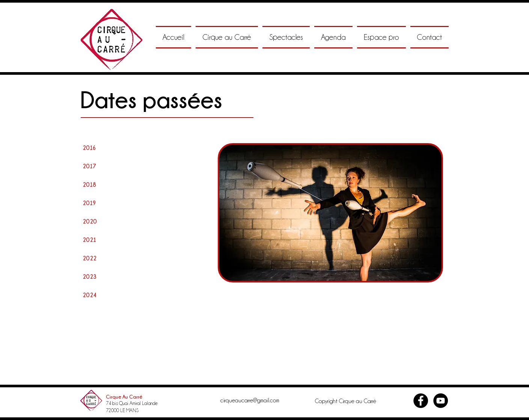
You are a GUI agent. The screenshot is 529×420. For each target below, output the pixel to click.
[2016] (90, 148)
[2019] (90, 203)
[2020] (90, 221)
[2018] (90, 184)
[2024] (90, 295)
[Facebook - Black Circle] (421, 401)
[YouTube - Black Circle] (441, 401)
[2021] (90, 240)
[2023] (90, 276)
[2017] (90, 166)
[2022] (90, 258)
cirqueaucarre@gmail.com (250, 400)
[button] (227, 37)
